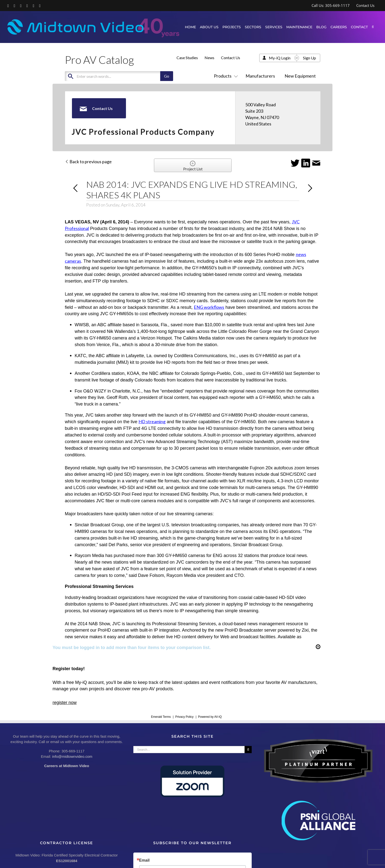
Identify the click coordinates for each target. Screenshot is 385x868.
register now (65, 703)
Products (225, 76)
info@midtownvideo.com (72, 756)
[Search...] (189, 750)
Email (144, 860)
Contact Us (231, 58)
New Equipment (300, 76)
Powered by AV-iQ (210, 717)
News (209, 58)
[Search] (248, 750)
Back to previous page (88, 162)
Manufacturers (260, 76)
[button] (373, 27)
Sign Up (309, 58)
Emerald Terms (161, 717)
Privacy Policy (185, 717)
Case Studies (187, 58)
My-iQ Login (280, 58)
